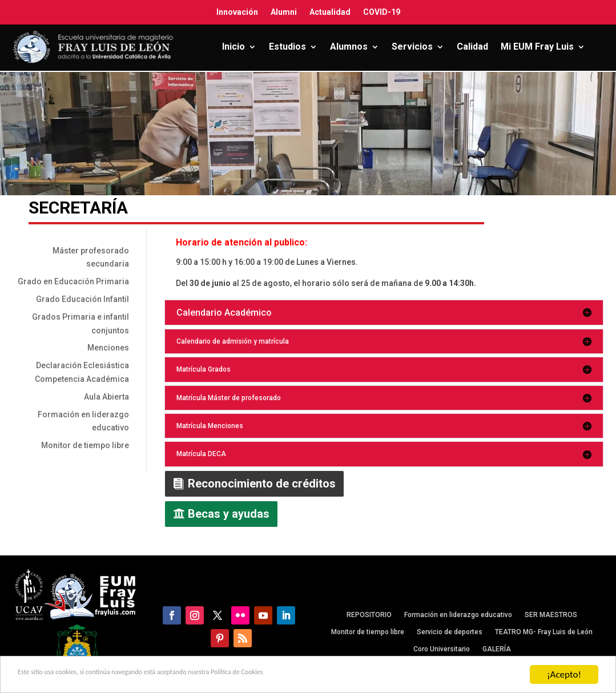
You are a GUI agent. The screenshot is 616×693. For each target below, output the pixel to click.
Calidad (472, 47)
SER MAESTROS (551, 615)
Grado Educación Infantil (82, 299)
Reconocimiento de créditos (262, 484)
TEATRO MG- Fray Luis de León (544, 632)
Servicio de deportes (450, 632)
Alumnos (349, 47)
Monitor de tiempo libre (85, 445)
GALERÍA (497, 649)
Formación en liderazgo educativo (458, 615)
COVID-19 (382, 12)
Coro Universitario (442, 649)
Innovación (237, 12)
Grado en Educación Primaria (73, 281)
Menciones (108, 348)
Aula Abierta (106, 397)
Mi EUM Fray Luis (537, 47)
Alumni (284, 12)
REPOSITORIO (369, 615)
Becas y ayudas (229, 514)
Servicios (412, 47)
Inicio (233, 47)
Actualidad (330, 12)
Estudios (287, 47)
